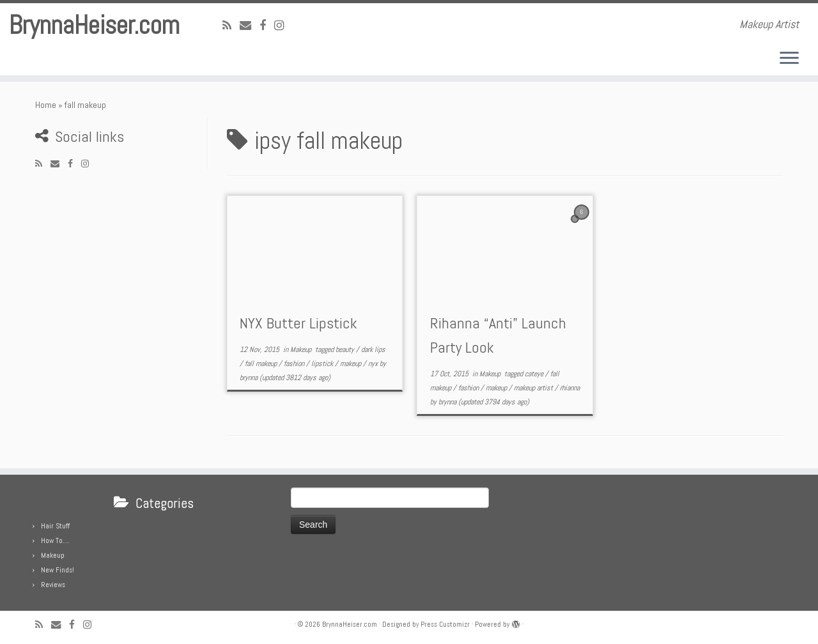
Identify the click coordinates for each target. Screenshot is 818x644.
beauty (346, 349)
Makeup (302, 349)
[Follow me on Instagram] (283, 25)
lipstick (323, 364)
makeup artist (534, 388)
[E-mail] (250, 25)
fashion (295, 364)
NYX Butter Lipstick (298, 323)
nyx (374, 364)
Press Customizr (445, 624)
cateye (535, 374)
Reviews (53, 585)
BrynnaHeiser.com (94, 26)
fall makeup (262, 364)
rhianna (570, 388)
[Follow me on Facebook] (267, 25)
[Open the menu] (789, 59)
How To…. (55, 540)
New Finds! (58, 570)
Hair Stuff (55, 526)
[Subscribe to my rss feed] (231, 25)
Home (46, 105)
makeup (351, 364)
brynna (249, 378)
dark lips (373, 349)
